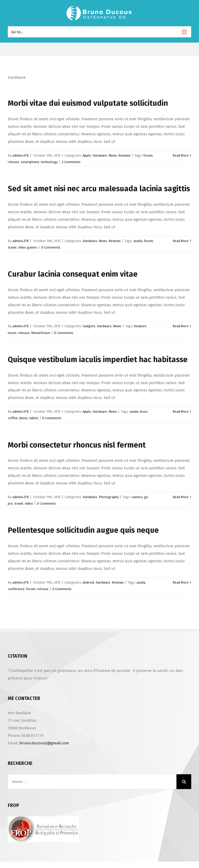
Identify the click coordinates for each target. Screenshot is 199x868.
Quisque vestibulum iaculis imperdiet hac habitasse (98, 360)
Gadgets (89, 326)
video (29, 503)
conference (16, 589)
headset (140, 326)
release (13, 162)
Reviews (125, 155)
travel (12, 247)
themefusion (41, 333)
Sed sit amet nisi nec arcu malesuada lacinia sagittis (99, 189)
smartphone (30, 162)
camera (137, 497)
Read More (181, 155)
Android (88, 582)
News (113, 155)
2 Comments (71, 162)
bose (144, 412)
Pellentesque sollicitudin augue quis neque (83, 530)
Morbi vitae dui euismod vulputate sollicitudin (88, 103)
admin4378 (21, 155)
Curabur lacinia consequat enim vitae (73, 274)
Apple (87, 155)
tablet (34, 418)
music (12, 333)
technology (49, 162)
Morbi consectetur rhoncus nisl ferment (77, 445)
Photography (109, 497)
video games (28, 247)
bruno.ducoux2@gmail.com (44, 743)
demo (23, 418)
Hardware (100, 155)
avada (138, 241)
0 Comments (51, 247)
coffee (13, 418)
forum (148, 155)
